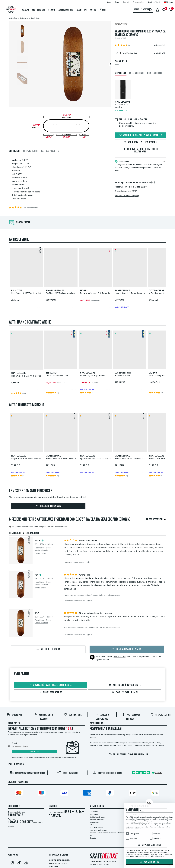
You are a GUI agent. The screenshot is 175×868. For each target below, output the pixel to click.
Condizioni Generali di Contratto (61, 860)
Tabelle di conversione (98, 825)
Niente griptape (155, 73)
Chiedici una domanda (48, 506)
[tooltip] (164, 53)
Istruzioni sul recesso (97, 820)
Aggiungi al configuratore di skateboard (140, 151)
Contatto (93, 838)
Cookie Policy (53, 867)
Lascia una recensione (127, 649)
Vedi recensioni (159, 45)
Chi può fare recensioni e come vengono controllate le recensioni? (38, 527)
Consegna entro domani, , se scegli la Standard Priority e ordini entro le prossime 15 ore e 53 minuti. (140, 166)
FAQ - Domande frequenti (99, 830)
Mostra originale (41, 550)
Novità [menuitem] (93, 10)
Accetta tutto (149, 862)
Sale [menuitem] (103, 10)
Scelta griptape (137, 73)
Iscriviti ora (35, 752)
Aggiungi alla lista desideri (140, 142)
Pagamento (94, 814)
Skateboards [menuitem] (39, 10)
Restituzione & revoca (98, 817)
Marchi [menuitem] (25, 10)
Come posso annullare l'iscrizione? (67, 757)
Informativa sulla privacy (58, 864)
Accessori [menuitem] (82, 10)
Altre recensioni (48, 649)
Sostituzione (73, 715)
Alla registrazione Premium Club (128, 755)
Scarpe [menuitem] (52, 10)
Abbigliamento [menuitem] (66, 10)
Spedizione (14, 715)
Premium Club (120, 656)
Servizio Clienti (160, 715)
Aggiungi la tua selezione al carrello (140, 135)
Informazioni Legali (58, 855)
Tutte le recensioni (96, 827)
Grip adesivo (121, 73)
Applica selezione (149, 845)
